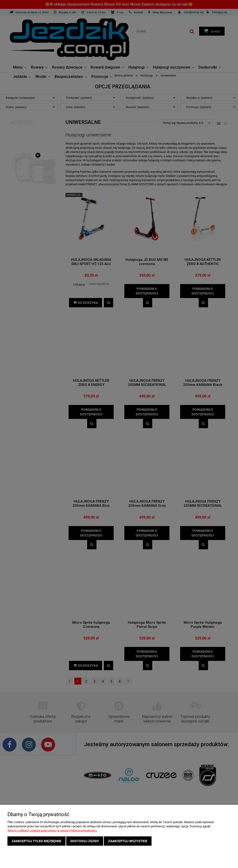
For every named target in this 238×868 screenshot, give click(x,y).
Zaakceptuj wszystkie (128, 841)
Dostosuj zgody (85, 841)
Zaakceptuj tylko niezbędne (36, 841)
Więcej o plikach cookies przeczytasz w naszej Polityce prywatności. (52, 830)
